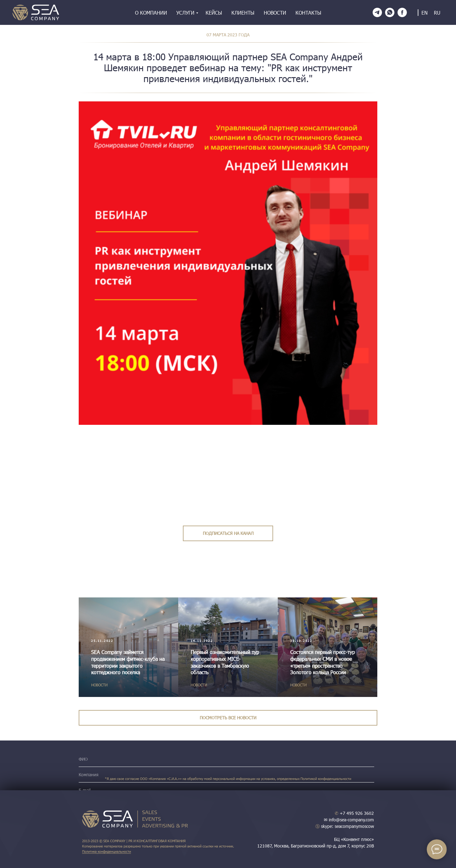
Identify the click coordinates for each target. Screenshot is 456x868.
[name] (226, 759)
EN (425, 13)
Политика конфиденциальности (107, 851)
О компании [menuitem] (151, 13)
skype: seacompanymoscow (345, 826)
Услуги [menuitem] (185, 13)
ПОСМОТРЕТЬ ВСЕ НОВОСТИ (228, 718)
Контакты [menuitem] (308, 13)
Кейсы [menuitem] (214, 13)
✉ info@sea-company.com (349, 820)
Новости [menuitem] (275, 13)
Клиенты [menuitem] (243, 13)
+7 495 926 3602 (354, 813)
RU (437, 13)
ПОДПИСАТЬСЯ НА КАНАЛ (228, 533)
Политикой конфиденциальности (326, 779)
